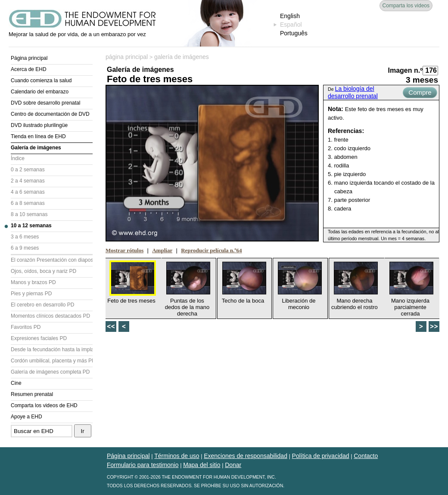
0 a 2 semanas (28, 170)
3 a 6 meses (25, 237)
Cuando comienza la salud (41, 80)
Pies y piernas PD (31, 294)
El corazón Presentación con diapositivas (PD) (52, 260)
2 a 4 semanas (28, 181)
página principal (127, 57)
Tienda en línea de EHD (38, 136)
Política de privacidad (321, 456)
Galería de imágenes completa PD (50, 372)
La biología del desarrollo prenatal (353, 92)
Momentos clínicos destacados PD (50, 316)
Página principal (29, 58)
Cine (16, 383)
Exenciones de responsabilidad (246, 456)
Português (294, 33)
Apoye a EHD (26, 417)
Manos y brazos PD (33, 282)
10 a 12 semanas (31, 226)
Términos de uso (177, 456)
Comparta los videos (406, 6)
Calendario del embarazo (40, 92)
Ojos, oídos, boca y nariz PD (44, 271)
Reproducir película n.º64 (211, 250)
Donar (233, 465)
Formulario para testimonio (143, 465)
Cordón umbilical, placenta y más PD (52, 361)
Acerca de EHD (29, 69)
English (290, 16)
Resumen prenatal (32, 394)
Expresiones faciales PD (39, 338)
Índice (18, 158)
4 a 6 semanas (28, 192)
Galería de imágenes (36, 148)
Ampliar (162, 250)
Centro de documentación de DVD (50, 114)
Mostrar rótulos (124, 250)
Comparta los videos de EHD (44, 405)
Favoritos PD (26, 327)
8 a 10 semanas (29, 214)
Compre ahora (420, 93)
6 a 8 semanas (28, 203)
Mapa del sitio (202, 465)
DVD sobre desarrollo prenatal (45, 103)
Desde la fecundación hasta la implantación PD (52, 350)
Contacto (366, 456)
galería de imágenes (182, 57)
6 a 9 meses (25, 248)
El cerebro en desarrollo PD (42, 305)
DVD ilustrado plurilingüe (39, 125)
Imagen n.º (405, 70)
